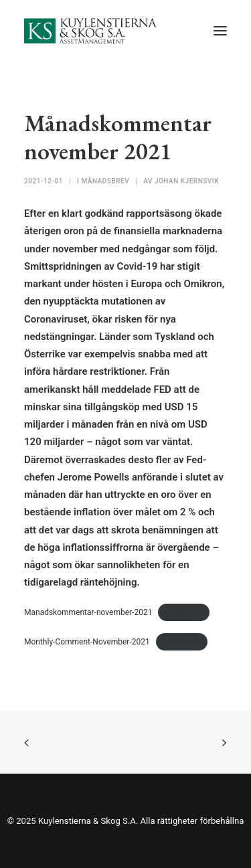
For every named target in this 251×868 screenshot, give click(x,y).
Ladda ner (184, 612)
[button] (220, 31)
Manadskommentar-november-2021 (88, 612)
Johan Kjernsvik (187, 181)
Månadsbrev (105, 181)
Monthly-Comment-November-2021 (87, 642)
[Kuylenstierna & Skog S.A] (91, 31)
